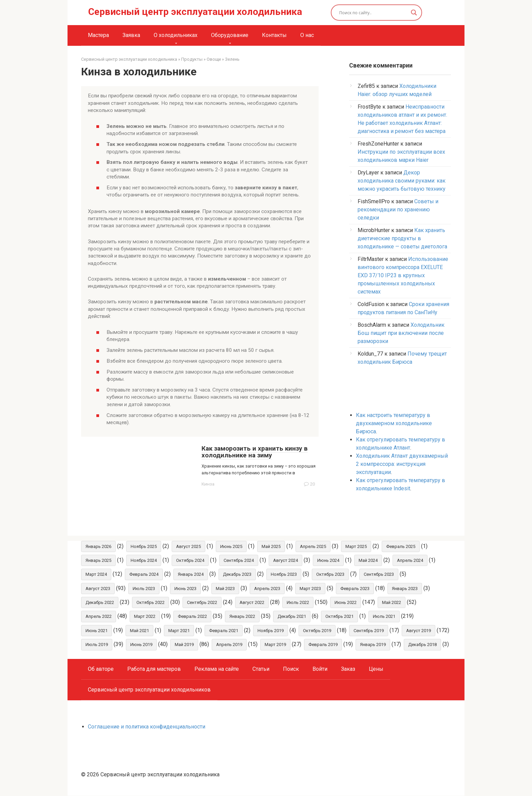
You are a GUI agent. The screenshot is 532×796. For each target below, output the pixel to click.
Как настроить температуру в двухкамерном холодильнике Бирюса (394, 423)
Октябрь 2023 (330, 575)
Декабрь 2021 (292, 617)
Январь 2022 (242, 617)
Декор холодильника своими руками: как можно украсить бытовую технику (402, 181)
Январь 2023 (405, 589)
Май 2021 (139, 631)
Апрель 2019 (229, 645)
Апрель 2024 (410, 560)
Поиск (291, 669)
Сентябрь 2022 (202, 603)
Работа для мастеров (154, 669)
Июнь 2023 (185, 589)
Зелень (232, 59)
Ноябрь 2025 (144, 546)
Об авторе (101, 669)
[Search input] (374, 13)
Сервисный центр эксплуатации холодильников (149, 690)
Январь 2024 (191, 575)
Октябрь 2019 (317, 631)
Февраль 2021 (224, 631)
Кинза (208, 484)
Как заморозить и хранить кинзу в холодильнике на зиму (255, 452)
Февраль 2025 (401, 546)
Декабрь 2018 (422, 645)
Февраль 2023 (355, 589)
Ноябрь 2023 (284, 575)
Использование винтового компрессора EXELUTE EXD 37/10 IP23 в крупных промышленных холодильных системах (403, 275)
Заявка (131, 35)
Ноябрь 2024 (144, 560)
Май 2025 (271, 546)
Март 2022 (145, 617)
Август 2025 (188, 546)
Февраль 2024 (144, 575)
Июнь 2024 (328, 560)
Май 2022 (392, 603)
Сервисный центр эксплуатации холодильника (195, 12)
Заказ (348, 669)
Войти (320, 669)
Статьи (261, 669)
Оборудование (230, 35)
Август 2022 (252, 603)
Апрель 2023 (267, 589)
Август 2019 (419, 631)
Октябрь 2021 (339, 617)
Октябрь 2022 (150, 603)
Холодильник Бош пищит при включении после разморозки (401, 333)
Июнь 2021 (97, 631)
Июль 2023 (144, 589)
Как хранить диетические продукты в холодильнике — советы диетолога (402, 238)
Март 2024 (96, 575)
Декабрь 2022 (100, 603)
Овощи (214, 59)
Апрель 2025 (313, 546)
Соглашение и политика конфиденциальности (147, 727)
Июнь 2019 (141, 645)
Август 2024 (286, 560)
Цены (376, 669)
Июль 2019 (97, 645)
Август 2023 (98, 589)
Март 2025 (356, 546)
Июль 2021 (384, 617)
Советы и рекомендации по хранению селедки (398, 210)
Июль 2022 (298, 603)
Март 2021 (179, 631)
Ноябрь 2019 (271, 631)
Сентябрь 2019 (369, 631)
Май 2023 (225, 589)
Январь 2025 (98, 560)
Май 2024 (368, 560)
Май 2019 (184, 645)
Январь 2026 (98, 546)
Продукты (192, 59)
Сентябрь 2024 (239, 560)
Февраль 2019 (323, 645)
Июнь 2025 (231, 546)
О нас (307, 35)
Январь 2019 (373, 645)
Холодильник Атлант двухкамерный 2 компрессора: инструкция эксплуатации (402, 464)
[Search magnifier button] (414, 13)
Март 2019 (275, 645)
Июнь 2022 (346, 603)
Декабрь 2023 (237, 575)
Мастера (98, 35)
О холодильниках (176, 35)
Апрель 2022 (99, 617)
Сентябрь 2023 (379, 575)
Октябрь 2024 (190, 560)
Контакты (274, 35)
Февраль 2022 (192, 617)
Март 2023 (310, 589)
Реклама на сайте (217, 669)
